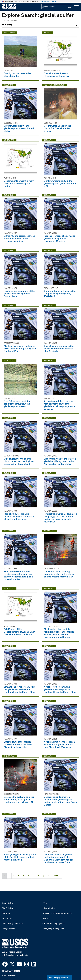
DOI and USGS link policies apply (57, 913)
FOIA (45, 903)
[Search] (70, 7)
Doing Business (9, 929)
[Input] (57, 7)
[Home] (9, 9)
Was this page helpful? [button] (59, 978)
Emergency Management (53, 929)
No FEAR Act (8, 918)
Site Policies (7, 908)
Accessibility (8, 903)
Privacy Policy (49, 908)
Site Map (6, 913)
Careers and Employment (54, 924)
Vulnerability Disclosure (12, 924)
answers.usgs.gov (10, 975)
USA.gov (46, 918)
